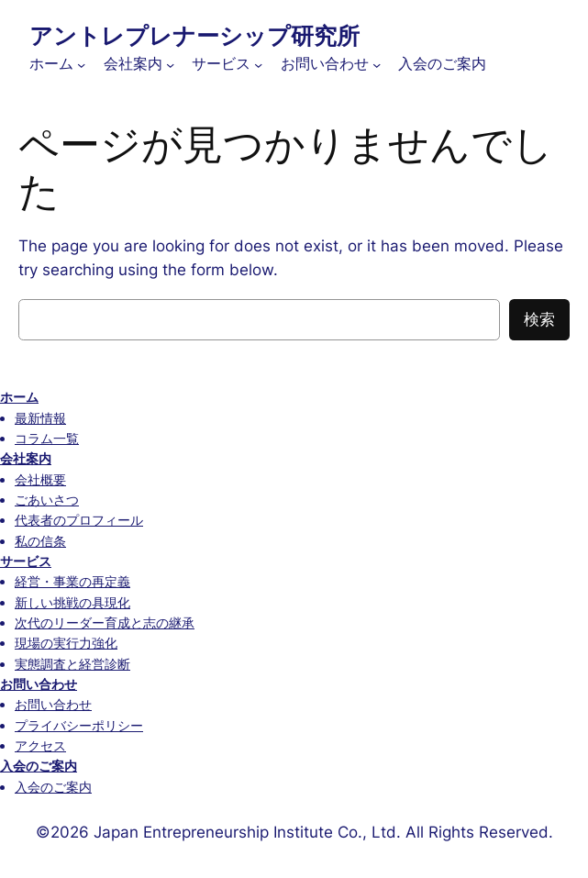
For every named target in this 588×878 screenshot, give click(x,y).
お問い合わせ (39, 684)
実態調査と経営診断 (72, 664)
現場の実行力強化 (66, 643)
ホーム (19, 397)
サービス (26, 561)
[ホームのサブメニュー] (81, 65)
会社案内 (26, 458)
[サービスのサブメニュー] (258, 65)
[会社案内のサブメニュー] (170, 65)
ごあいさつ (47, 500)
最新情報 (40, 418)
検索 (539, 319)
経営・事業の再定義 (72, 581)
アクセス (40, 745)
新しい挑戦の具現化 (72, 602)
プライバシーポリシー (79, 725)
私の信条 (40, 541)
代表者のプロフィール (79, 520)
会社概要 (40, 479)
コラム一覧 (47, 438)
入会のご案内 (39, 766)
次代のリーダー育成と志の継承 (105, 622)
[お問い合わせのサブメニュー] (377, 65)
